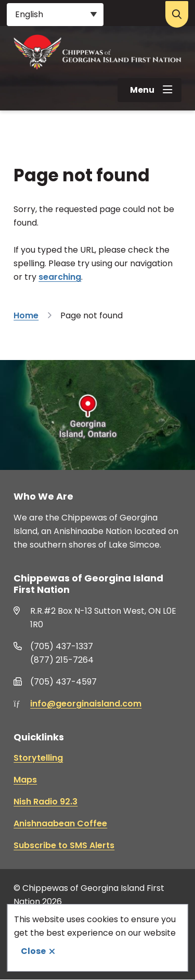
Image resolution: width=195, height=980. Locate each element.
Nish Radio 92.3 (45, 802)
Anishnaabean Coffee (60, 823)
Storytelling (38, 758)
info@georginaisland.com (86, 704)
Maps (25, 780)
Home (26, 315)
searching (60, 277)
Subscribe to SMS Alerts (64, 845)
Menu (142, 90)
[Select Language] (55, 15)
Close (33, 951)
